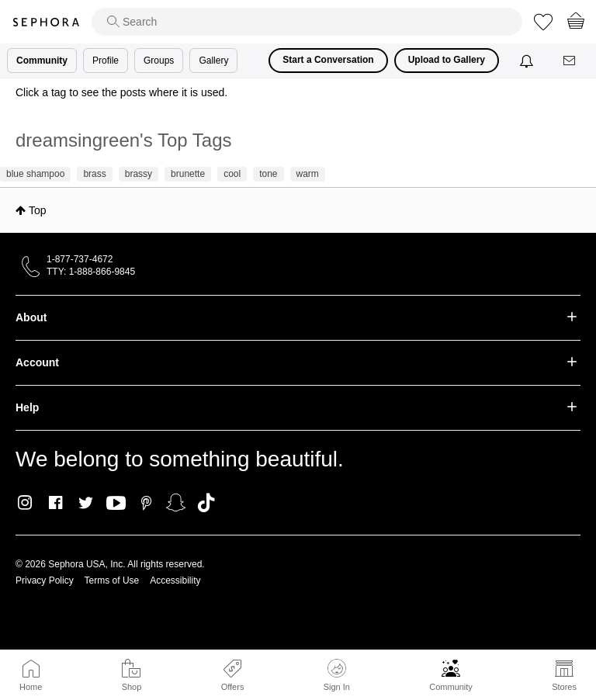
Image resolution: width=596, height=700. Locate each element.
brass (94, 174)
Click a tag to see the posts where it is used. (121, 92)
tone (268, 174)
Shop (132, 687)
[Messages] (570, 61)
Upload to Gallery (447, 60)
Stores (564, 687)
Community (451, 687)
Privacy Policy (45, 580)
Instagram (25, 503)
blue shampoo (35, 174)
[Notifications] (528, 61)
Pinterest (146, 503)
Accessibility (175, 580)
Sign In (337, 675)
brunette (188, 174)
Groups (159, 61)
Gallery (213, 61)
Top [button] (38, 210)
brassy (139, 174)
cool (232, 174)
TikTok (206, 503)
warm (308, 174)
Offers (233, 687)
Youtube (116, 504)
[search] (307, 22)
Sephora (46, 22)
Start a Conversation (328, 60)
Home (31, 687)
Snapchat (176, 503)
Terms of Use (112, 580)
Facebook (55, 503)
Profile (106, 61)
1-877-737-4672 (80, 259)
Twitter (86, 503)
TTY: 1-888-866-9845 (91, 272)
